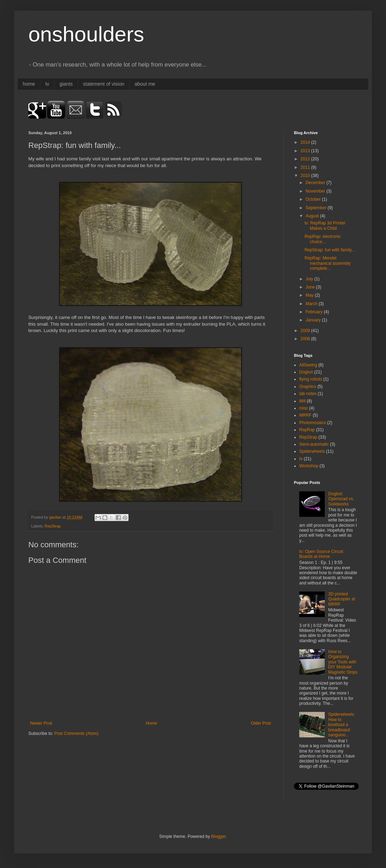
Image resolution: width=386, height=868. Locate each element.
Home (152, 723)
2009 (306, 331)
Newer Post (41, 723)
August (313, 216)
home (29, 84)
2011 (306, 167)
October (314, 199)
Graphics (308, 387)
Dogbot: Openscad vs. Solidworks (341, 499)
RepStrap (53, 526)
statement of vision (104, 84)
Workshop (309, 466)
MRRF (305, 415)
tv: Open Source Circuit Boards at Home (321, 554)
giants (66, 84)
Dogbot (306, 372)
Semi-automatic (314, 444)
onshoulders (86, 34)
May (310, 295)
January (314, 320)
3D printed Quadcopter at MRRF (342, 599)
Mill (302, 401)
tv (47, 84)
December (316, 183)
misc (304, 408)
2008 (306, 339)
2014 (306, 142)
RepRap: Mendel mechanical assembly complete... (328, 263)
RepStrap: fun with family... (330, 250)
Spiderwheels (312, 451)
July (310, 279)
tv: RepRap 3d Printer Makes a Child (325, 225)
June (311, 287)
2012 (306, 159)
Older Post (261, 723)
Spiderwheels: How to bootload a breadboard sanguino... (342, 725)
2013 (306, 151)
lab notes (308, 394)
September (317, 208)
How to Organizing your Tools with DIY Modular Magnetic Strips (343, 662)
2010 (306, 176)
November (316, 191)
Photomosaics (313, 423)
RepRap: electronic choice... (323, 239)
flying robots (311, 379)
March (312, 304)
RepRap (307, 430)
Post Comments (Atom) (76, 733)
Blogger (218, 836)
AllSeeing (308, 365)
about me (145, 84)
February (315, 312)
